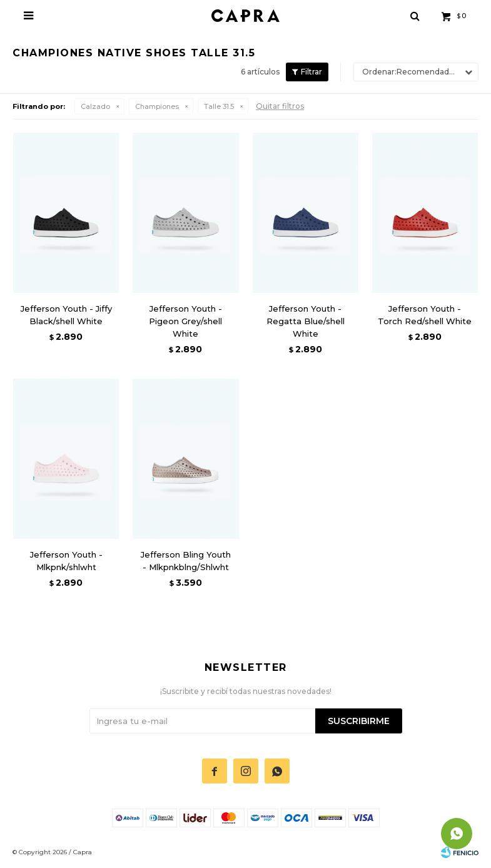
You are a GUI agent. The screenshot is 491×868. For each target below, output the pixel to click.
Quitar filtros (280, 106)
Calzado (95, 106)
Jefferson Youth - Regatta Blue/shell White (306, 321)
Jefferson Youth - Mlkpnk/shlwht (66, 561)
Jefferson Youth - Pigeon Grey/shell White (185, 321)
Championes (157, 106)
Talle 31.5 (219, 106)
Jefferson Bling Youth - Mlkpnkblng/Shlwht (186, 561)
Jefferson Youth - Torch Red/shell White (425, 315)
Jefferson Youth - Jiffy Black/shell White (66, 315)
